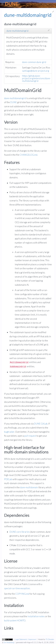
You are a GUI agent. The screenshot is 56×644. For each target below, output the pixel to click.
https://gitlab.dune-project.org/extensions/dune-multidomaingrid (36, 78)
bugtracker (9, 432)
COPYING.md (22, 594)
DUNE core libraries (20, 532)
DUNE (14, 102)
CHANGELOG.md (28, 155)
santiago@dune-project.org (36, 71)
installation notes (36, 616)
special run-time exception (17, 588)
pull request (30, 436)
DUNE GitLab (41, 424)
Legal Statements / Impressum (26, 639)
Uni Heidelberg (9, 642)
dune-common (29, 62)
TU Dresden (50, 639)
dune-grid (41, 62)
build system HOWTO (15, 621)
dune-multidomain (29, 488)
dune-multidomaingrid (17, 31)
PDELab (8, 479)
